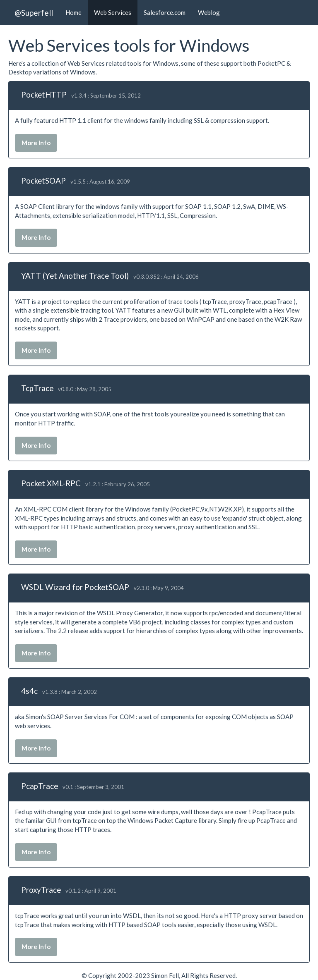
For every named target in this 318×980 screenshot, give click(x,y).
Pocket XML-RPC (51, 483)
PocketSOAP (43, 180)
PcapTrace (40, 786)
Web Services (113, 12)
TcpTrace (37, 388)
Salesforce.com (165, 12)
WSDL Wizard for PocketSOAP (75, 587)
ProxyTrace (41, 890)
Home (73, 12)
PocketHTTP (44, 94)
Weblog (209, 12)
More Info (36, 143)
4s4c (29, 691)
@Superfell (34, 13)
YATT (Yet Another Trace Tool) (75, 276)
